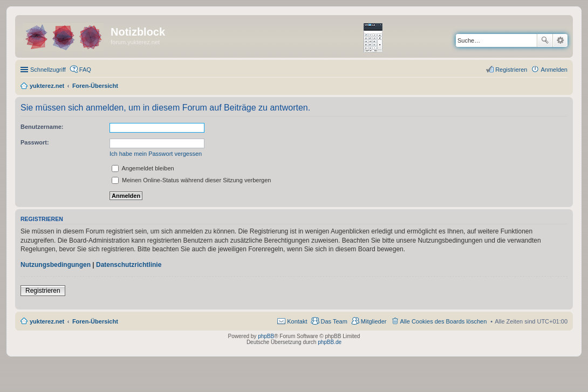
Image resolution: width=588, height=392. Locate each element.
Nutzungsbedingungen (56, 265)
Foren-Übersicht (95, 321)
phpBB (266, 336)
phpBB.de (330, 342)
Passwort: (35, 142)
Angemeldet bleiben (143, 168)
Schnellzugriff (48, 70)
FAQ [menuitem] (85, 70)
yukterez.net (47, 321)
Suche (545, 40)
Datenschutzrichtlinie (129, 265)
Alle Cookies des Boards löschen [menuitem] (444, 321)
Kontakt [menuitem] (297, 321)
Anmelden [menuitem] (554, 70)
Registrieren (43, 291)
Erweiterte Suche (560, 40)
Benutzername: (42, 127)
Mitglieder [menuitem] (374, 321)
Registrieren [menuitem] (511, 70)
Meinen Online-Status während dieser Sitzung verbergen (191, 180)
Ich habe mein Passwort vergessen (156, 154)
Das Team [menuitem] (334, 321)
